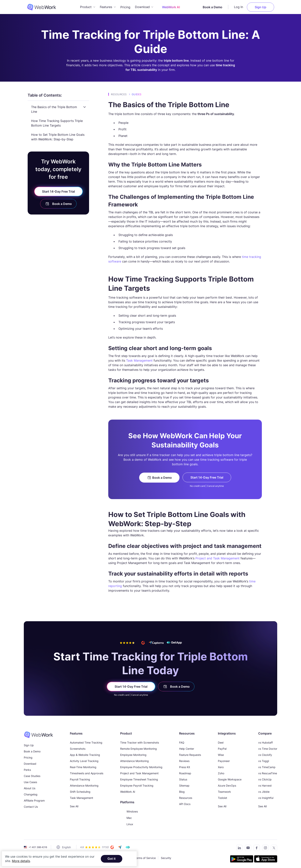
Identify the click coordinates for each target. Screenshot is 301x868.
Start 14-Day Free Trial (58, 191)
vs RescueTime (268, 773)
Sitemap (184, 785)
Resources (119, 94)
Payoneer (224, 760)
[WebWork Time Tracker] (38, 734)
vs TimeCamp (267, 767)
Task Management (139, 360)
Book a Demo (216, 7)
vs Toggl (264, 760)
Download (30, 763)
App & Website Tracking (85, 754)
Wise (221, 754)
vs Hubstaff (265, 742)
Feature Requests (190, 754)
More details (21, 861)
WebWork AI (128, 791)
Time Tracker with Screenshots (140, 742)
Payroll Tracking (80, 779)
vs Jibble (264, 791)
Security (166, 857)
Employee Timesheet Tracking (139, 779)
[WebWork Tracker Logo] (41, 7)
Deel (221, 742)
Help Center (187, 748)
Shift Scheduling (80, 791)
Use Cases (30, 781)
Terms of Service (145, 857)
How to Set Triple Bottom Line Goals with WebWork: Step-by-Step (58, 136)
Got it (112, 859)
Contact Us (31, 806)
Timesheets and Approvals (87, 773)
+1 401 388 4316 (38, 847)
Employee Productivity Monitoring (141, 767)
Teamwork (224, 791)
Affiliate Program (34, 800)
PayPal (222, 748)
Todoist (222, 797)
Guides (137, 94)
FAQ (182, 742)
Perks (27, 769)
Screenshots (78, 748)
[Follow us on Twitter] (273, 848)
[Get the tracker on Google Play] (242, 859)
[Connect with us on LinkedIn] (238, 848)
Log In (242, 7)
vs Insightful (266, 797)
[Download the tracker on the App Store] (266, 859)
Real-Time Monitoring (83, 767)
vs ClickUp (265, 779)
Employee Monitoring (133, 754)
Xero (221, 767)
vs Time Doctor (268, 748)
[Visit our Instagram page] (264, 848)
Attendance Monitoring (84, 785)
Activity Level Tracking (84, 760)
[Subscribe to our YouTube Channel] (247, 848)
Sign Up (264, 7)
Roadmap (185, 773)
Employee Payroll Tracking (137, 785)
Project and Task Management (217, 558)
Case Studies (32, 775)
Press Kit (185, 767)
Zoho (221, 773)
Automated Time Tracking (86, 742)
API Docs (185, 803)
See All (74, 806)
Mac (126, 817)
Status (183, 779)
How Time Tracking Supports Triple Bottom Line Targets (57, 123)
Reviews (184, 760)
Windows (129, 811)
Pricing (125, 7)
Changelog (31, 794)
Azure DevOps (227, 785)
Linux (127, 824)
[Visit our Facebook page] (256, 848)
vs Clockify (265, 754)
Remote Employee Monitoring (139, 748)
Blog (182, 791)
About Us (30, 788)
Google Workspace (230, 779)
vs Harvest (265, 785)
